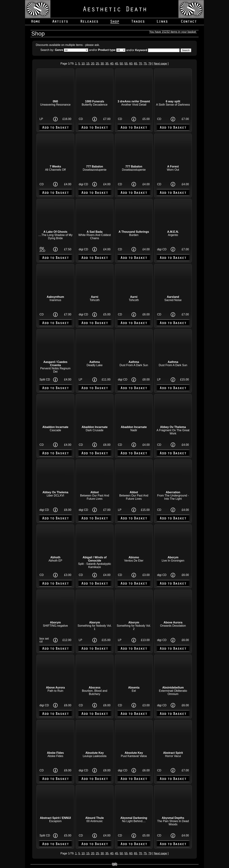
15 (88, 64)
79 (150, 64)
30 (102, 64)
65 (136, 64)
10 (83, 64)
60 (131, 64)
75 (145, 64)
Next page (160, 64)
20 (93, 64)
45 (116, 64)
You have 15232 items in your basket (173, 32)
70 (140, 64)
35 (107, 64)
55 (126, 64)
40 (112, 64)
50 (121, 64)
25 (97, 64)
